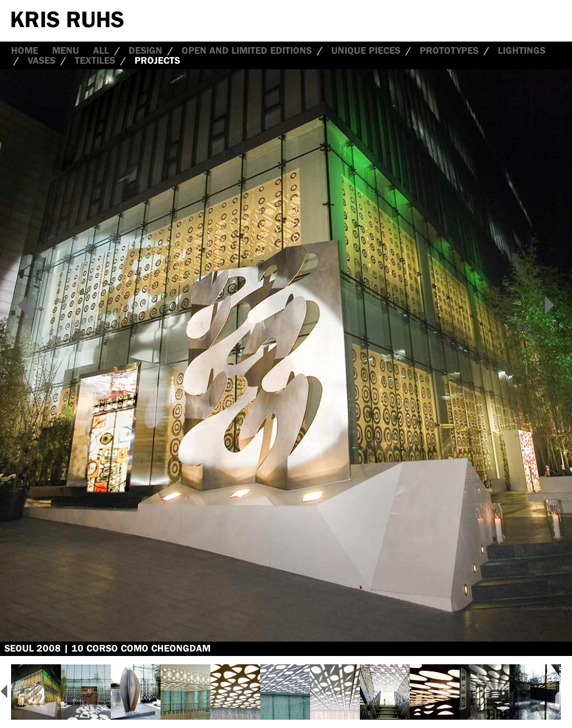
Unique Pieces (366, 50)
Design (145, 50)
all (101, 50)
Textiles (95, 60)
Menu (66, 50)
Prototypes (449, 50)
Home (25, 50)
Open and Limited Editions (247, 50)
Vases (42, 60)
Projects (157, 60)
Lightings (522, 50)
